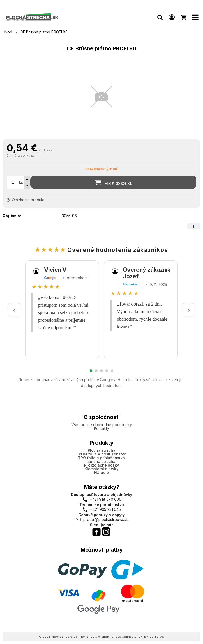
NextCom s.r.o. (153, 637)
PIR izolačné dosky (101, 465)
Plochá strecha (102, 450)
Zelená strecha (101, 461)
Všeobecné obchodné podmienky (102, 425)
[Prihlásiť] (172, 17)
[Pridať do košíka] (113, 182)
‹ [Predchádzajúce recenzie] (15, 310)
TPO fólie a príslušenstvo (101, 458)
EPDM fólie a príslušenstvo (101, 454)
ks (21, 182)
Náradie (101, 473)
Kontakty (102, 428)
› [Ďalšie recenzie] (188, 310)
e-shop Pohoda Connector (118, 637)
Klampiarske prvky (101, 469)
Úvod (7, 32)
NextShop (87, 637)
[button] (160, 17)
